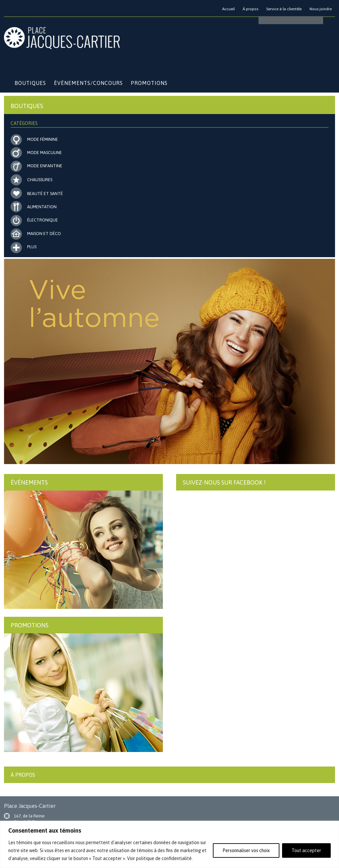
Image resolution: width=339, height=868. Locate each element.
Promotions (149, 83)
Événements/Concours (88, 83)
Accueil (228, 9)
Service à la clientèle (284, 9)
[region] (169, 844)
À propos (250, 9)
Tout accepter (306, 850)
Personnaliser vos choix (246, 850)
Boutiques (30, 83)
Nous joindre (321, 9)
